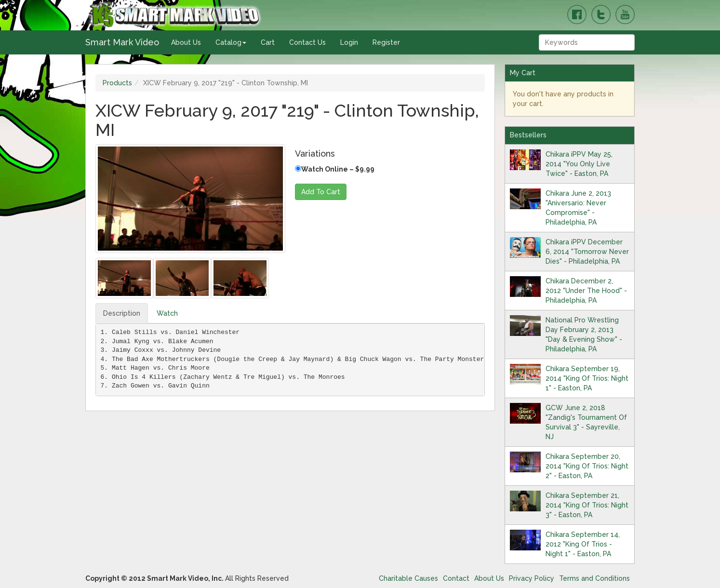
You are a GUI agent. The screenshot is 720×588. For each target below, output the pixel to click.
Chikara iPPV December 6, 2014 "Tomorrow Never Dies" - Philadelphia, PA (587, 252)
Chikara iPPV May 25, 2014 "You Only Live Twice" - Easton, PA (579, 164)
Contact (456, 578)
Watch (167, 313)
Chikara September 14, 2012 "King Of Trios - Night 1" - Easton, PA (583, 544)
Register (386, 42)
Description (122, 313)
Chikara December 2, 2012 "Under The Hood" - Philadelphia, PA (586, 291)
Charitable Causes (408, 578)
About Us (186, 42)
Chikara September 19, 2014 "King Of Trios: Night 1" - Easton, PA (587, 378)
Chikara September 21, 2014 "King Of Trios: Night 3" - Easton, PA (587, 505)
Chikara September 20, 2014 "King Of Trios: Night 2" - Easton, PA (587, 466)
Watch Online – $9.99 (335, 169)
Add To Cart (321, 192)
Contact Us (307, 42)
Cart (268, 42)
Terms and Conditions (594, 578)
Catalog (231, 42)
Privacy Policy (532, 578)
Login (349, 42)
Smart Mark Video (122, 42)
